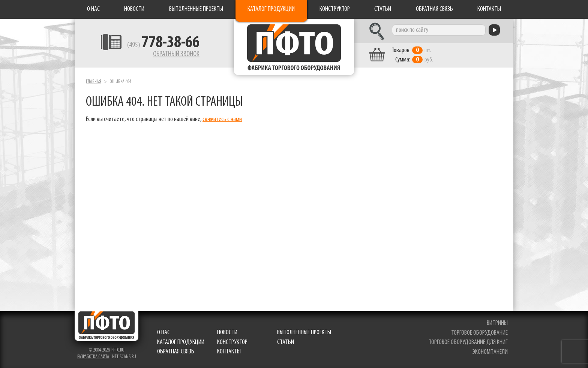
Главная (94, 82)
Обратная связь (434, 9)
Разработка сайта (93, 357)
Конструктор (335, 9)
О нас (93, 9)
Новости (134, 9)
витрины (497, 323)
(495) (163, 45)
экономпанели (490, 352)
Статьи (383, 9)
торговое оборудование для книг (468, 342)
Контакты (489, 9)
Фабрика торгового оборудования (294, 47)
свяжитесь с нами (222, 119)
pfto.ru (118, 350)
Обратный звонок (176, 54)
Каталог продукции (271, 9)
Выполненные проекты (196, 9)
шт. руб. (412, 55)
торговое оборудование (479, 333)
